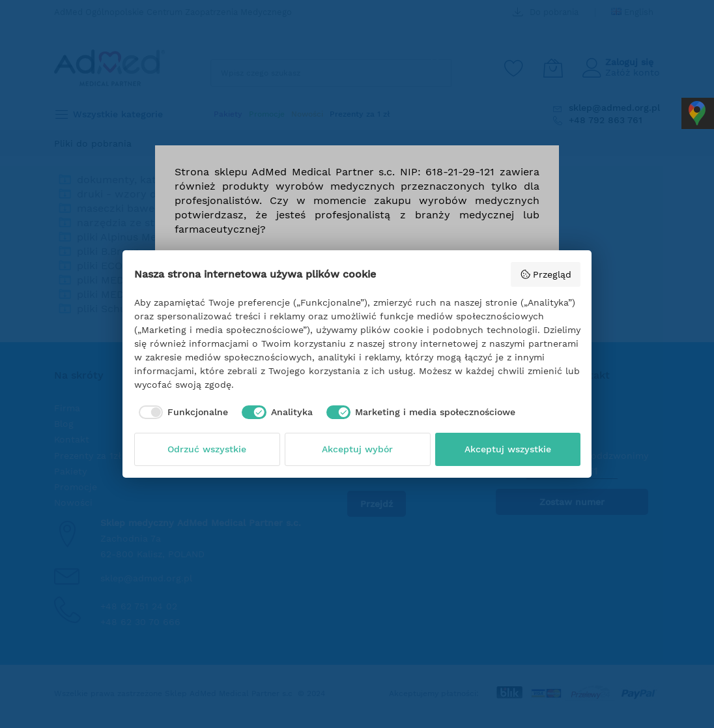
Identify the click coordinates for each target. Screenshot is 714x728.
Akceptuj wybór (357, 449)
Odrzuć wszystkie (207, 449)
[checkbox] (181, 413)
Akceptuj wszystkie (508, 449)
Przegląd (546, 274)
